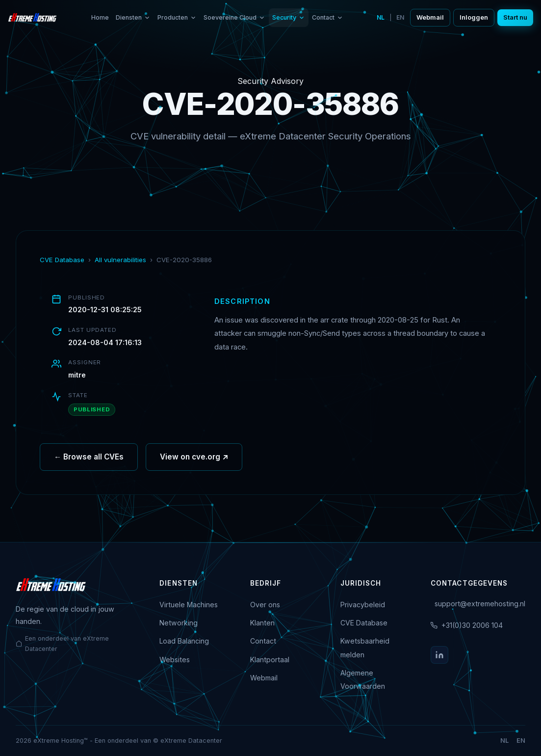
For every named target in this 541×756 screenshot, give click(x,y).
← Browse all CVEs (89, 461)
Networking (179, 623)
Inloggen (474, 17)
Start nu (515, 17)
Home (100, 17)
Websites (175, 660)
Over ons (265, 605)
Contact (328, 17)
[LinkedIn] (439, 655)
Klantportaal (270, 660)
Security (289, 17)
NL (381, 17)
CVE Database (62, 260)
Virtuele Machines (189, 605)
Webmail (430, 17)
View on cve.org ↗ (194, 461)
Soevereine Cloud (234, 17)
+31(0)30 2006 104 (472, 625)
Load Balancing (184, 641)
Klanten (262, 623)
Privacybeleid (363, 605)
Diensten (133, 17)
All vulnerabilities (120, 260)
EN (400, 17)
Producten (177, 17)
